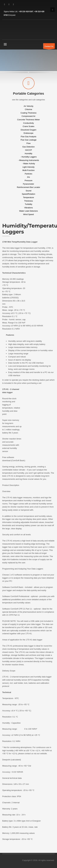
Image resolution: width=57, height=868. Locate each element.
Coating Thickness (29, 113)
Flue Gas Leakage (28, 140)
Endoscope (28, 133)
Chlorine (28, 109)
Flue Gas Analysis (28, 136)
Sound (28, 191)
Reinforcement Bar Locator (28, 187)
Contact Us (49, 47)
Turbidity (28, 204)
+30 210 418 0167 (26, 12)
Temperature (29, 197)
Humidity (29, 153)
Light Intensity (28, 167)
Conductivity (29, 123)
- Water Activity (28, 164)
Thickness (29, 201)
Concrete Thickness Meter (28, 120)
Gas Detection (28, 147)
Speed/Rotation (28, 194)
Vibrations (28, 207)
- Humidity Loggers (28, 157)
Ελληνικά (12, 15)
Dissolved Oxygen (29, 130)
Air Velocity (28, 106)
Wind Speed (29, 214)
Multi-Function (28, 170)
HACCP (28, 150)
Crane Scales (28, 126)
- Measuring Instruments (28, 160)
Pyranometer (28, 184)
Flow (28, 143)
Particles (28, 174)
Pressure (28, 180)
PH (28, 177)
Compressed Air (28, 116)
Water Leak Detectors (28, 211)
